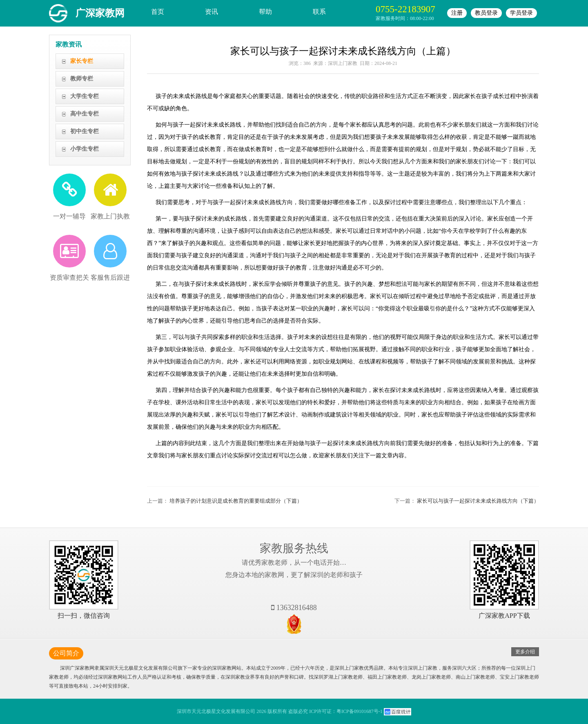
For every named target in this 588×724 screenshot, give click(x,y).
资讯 (212, 12)
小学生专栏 (85, 149)
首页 (158, 12)
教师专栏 (82, 79)
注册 (457, 13)
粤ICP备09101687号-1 (360, 711)
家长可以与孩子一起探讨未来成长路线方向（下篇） (478, 501)
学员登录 (521, 13)
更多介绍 (525, 652)
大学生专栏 (85, 96)
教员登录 (486, 13)
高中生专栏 (85, 114)
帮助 (265, 12)
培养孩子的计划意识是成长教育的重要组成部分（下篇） (236, 501)
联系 (319, 12)
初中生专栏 (85, 131)
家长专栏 (82, 61)
